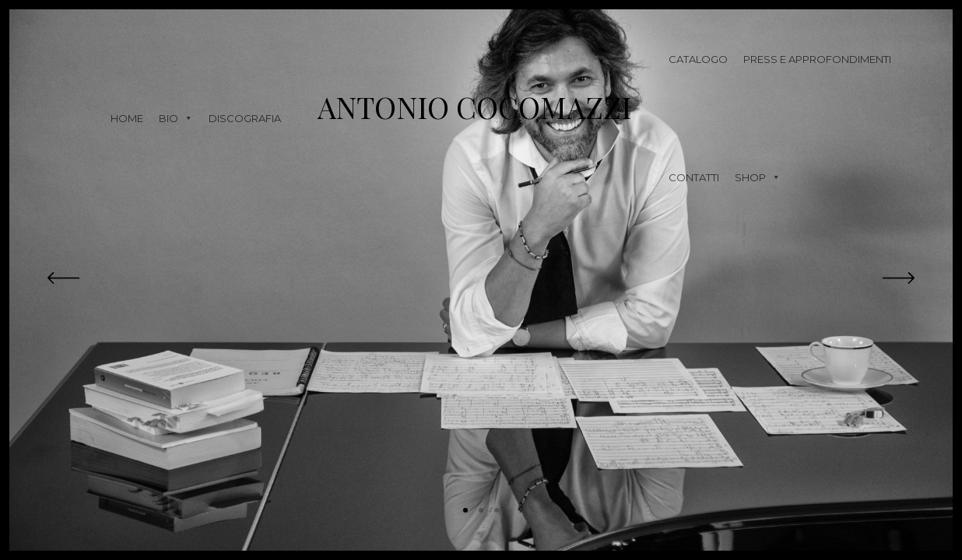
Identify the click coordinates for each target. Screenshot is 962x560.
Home (127, 118)
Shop (758, 177)
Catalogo (698, 59)
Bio (176, 118)
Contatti (694, 177)
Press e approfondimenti (817, 59)
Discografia (245, 118)
